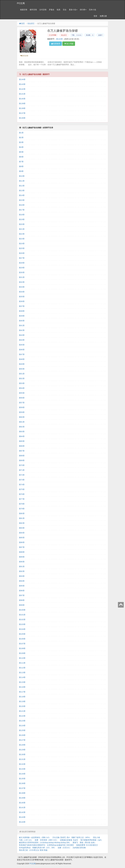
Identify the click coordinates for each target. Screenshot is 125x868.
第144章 (59, 39)
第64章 (22, 436)
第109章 (22, 653)
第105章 (22, 634)
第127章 (22, 740)
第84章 (22, 533)
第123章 (22, 721)
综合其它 (31, 23)
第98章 (22, 600)
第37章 (22, 306)
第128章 (22, 745)
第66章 (22, 446)
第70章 (22, 465)
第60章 (22, 417)
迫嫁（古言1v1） (64, 848)
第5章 (21, 152)
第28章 (22, 263)
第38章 (22, 311)
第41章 (22, 325)
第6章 (21, 157)
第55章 (22, 393)
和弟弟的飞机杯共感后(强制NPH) (32, 845)
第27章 (22, 258)
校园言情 (24, 10)
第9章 (21, 171)
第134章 (22, 774)
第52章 (22, 379)
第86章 (22, 542)
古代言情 (43, 10)
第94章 (22, 581)
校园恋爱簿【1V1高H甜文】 (87, 845)
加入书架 (69, 44)
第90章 (22, 562)
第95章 (22, 586)
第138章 (22, 108)
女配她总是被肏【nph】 (69, 840)
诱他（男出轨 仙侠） (88, 843)
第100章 (22, 610)
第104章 (22, 629)
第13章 (22, 191)
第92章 (22, 571)
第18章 (22, 215)
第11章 (22, 181)
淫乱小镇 (96, 837)
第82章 (22, 523)
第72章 (22, 475)
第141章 (22, 94)
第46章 (22, 350)
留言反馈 (24, 56)
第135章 (22, 779)
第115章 (22, 682)
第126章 (22, 735)
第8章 (21, 166)
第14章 (22, 195)
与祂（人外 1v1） (26, 840)
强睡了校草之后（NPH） (81, 837)
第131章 (22, 759)
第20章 (22, 224)
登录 (95, 16)
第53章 (22, 383)
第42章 (22, 330)
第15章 (22, 200)
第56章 (22, 398)
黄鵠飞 (75, 843)
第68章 (22, 456)
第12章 (22, 186)
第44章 (22, 340)
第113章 (22, 673)
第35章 (22, 297)
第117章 (22, 692)
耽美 (59, 10)
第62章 (22, 427)
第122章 (22, 716)
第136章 (22, 118)
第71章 (22, 470)
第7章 (21, 162)
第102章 (22, 620)
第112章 (22, 668)
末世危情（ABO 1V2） (49, 840)
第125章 (22, 730)
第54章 (22, 388)
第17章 (22, 210)
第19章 (22, 219)
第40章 (22, 321)
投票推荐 (56, 44)
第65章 (22, 441)
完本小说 (92, 10)
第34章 (22, 292)
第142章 (22, 89)
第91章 (22, 566)
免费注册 (103, 16)
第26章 (22, 253)
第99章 (22, 605)
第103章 (22, 624)
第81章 (22, 518)
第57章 (22, 403)
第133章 (22, 769)
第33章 (22, 287)
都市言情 (33, 10)
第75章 (22, 489)
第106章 (22, 639)
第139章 (22, 104)
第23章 (22, 239)
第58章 (22, 407)
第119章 (22, 701)
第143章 (22, 84)
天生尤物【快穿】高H (61, 837)
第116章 (22, 687)
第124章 (22, 726)
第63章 (22, 432)
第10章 (22, 176)
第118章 (22, 697)
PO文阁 (21, 3)
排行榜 (83, 10)
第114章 (22, 677)
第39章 (22, 316)
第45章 (22, 345)
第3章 (21, 142)
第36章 (22, 301)
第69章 (22, 460)
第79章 (22, 509)
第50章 (22, 369)
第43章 (22, 335)
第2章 (21, 137)
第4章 (21, 147)
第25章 (22, 248)
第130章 (22, 754)
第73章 (22, 480)
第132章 (22, 764)
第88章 (22, 552)
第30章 (22, 272)
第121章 (22, 711)
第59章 (22, 412)
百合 (65, 10)
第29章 (22, 268)
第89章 (22, 557)
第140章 (22, 99)
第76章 (22, 494)
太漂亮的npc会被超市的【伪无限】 (61, 845)
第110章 (22, 658)
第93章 (22, 576)
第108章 (22, 648)
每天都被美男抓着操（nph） (92, 840)
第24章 (22, 244)
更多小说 (73, 10)
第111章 (22, 663)
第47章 (22, 354)
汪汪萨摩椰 (53, 35)
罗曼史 (52, 10)
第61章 (22, 422)
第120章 (22, 706)
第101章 (22, 615)
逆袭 (36, 840)
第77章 (22, 499)
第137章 (22, 113)
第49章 (22, 364)
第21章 (22, 229)
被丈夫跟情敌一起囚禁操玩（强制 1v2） (35, 837)
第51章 (22, 374)
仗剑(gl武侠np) (25, 848)
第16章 (22, 205)
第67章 (22, 451)
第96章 (22, 591)
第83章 (22, 528)
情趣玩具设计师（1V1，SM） (44, 848)
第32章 (22, 282)
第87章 (22, 547)
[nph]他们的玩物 (79, 848)
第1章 (21, 133)
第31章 (22, 277)
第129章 (22, 750)
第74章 (22, 485)
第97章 (22, 595)
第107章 (22, 644)
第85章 (22, 538)
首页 (22, 23)
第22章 (22, 234)
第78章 (22, 504)
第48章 (22, 359)
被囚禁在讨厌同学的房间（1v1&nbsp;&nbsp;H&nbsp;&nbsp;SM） (45, 843)
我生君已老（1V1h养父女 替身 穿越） (34, 850)
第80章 (22, 513)
